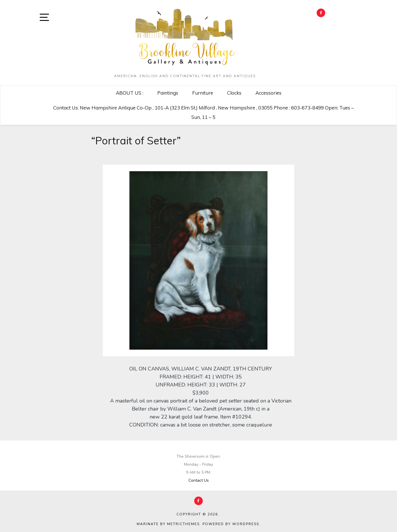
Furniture (203, 93)
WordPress (246, 524)
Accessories (268, 93)
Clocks (234, 93)
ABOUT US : (130, 93)
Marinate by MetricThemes (168, 524)
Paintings (168, 93)
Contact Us (199, 480)
